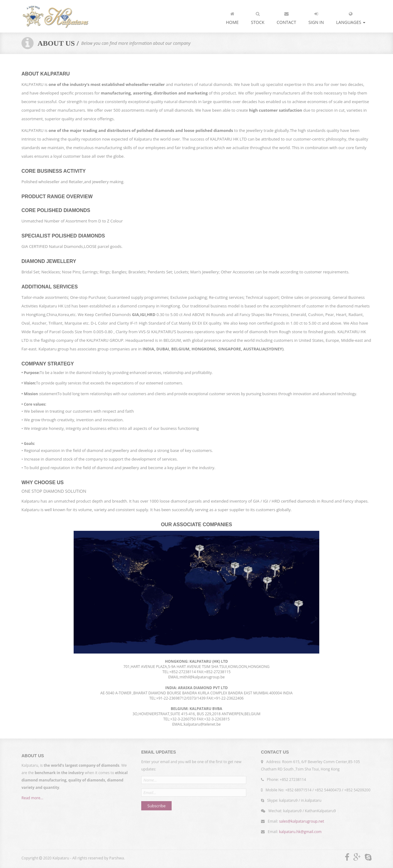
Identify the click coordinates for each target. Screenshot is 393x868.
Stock (258, 17)
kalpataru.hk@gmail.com (300, 830)
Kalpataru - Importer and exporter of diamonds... (55, 16)
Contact (286, 17)
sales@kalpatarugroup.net (302, 820)
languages (351, 17)
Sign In (316, 17)
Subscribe (156, 804)
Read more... (32, 799)
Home (232, 17)
